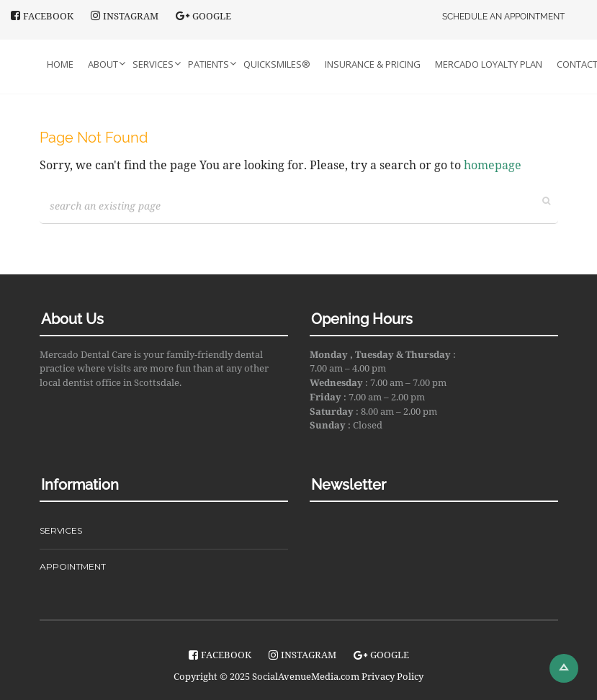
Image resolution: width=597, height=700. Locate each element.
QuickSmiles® (277, 64)
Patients (208, 64)
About (103, 64)
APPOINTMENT (73, 566)
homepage (493, 165)
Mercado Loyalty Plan (489, 64)
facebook (42, 15)
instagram (125, 15)
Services (153, 64)
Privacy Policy (392, 676)
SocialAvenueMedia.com (306, 676)
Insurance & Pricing (373, 64)
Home (60, 64)
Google (203, 15)
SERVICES (61, 530)
